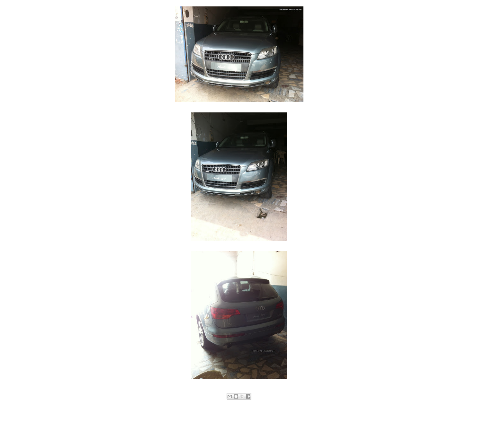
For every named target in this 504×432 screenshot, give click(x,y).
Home (240, 418)
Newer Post (170, 418)
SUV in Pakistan (291, 403)
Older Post (310, 418)
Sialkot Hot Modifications (256, 403)
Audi (190, 403)
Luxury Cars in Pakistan (215, 403)
